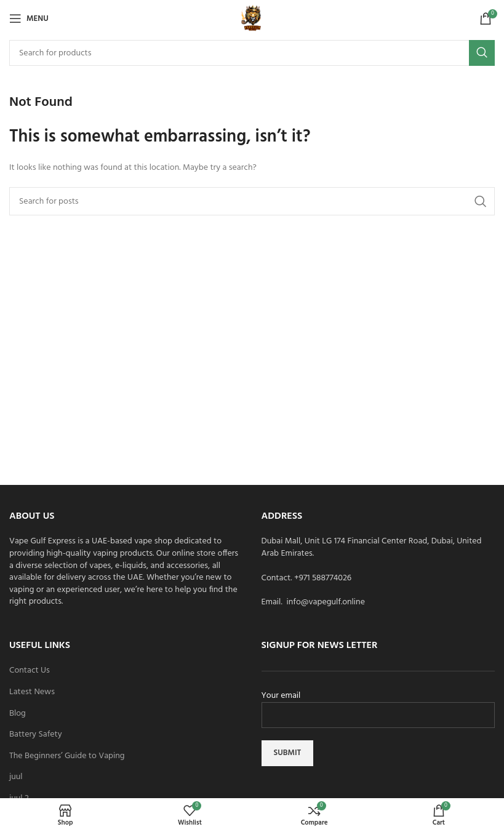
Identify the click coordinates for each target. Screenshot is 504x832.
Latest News (32, 692)
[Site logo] (252, 19)
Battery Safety (36, 735)
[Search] (252, 53)
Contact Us (30, 671)
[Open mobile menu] (29, 18)
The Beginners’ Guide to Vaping (67, 756)
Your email (378, 706)
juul (16, 777)
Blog (18, 714)
